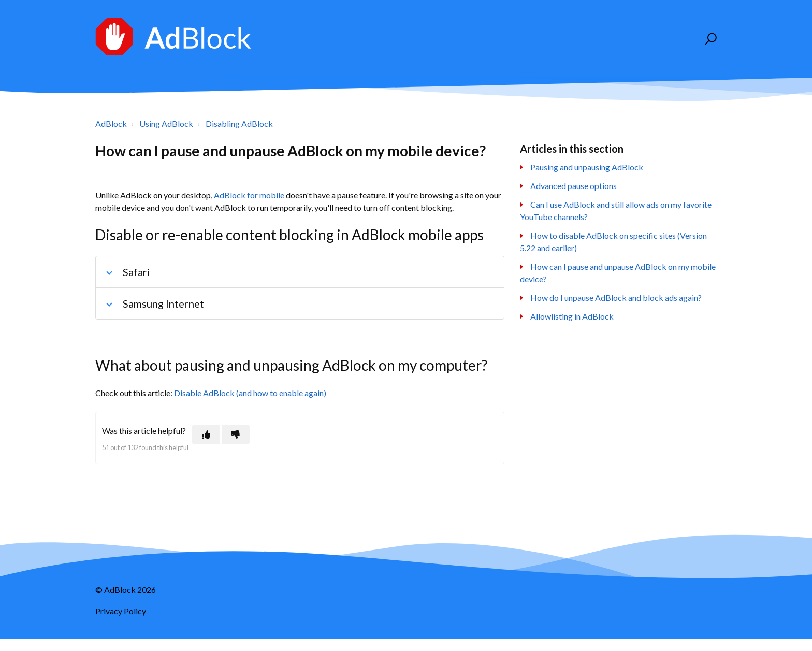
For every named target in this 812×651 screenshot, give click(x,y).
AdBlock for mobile (249, 195)
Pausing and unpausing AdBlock (587, 167)
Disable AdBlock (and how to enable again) (250, 393)
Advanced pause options (574, 186)
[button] (709, 39)
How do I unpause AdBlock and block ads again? (616, 298)
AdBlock (111, 124)
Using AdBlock (166, 124)
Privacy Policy (121, 611)
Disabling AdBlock (239, 124)
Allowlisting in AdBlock (572, 316)
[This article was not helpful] (236, 435)
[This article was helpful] (206, 435)
